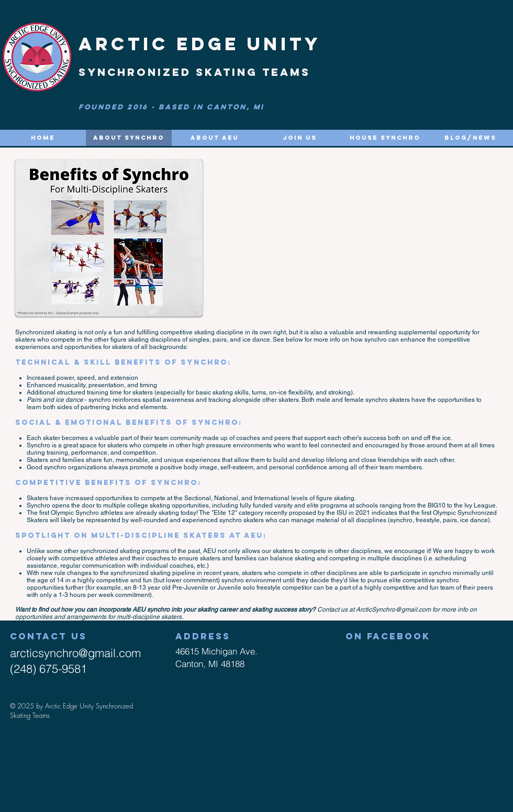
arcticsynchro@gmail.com (75, 653)
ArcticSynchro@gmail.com (393, 610)
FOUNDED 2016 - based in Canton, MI (171, 107)
